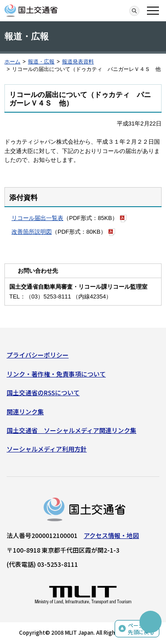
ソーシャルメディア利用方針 (47, 449)
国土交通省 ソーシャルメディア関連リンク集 (71, 430)
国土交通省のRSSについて (43, 393)
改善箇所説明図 (32, 232)
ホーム (12, 62)
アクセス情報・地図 (111, 535)
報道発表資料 (78, 62)
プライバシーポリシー (38, 355)
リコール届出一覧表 (37, 218)
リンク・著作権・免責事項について (56, 374)
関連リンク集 (25, 412)
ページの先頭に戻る (141, 629)
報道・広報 (41, 62)
